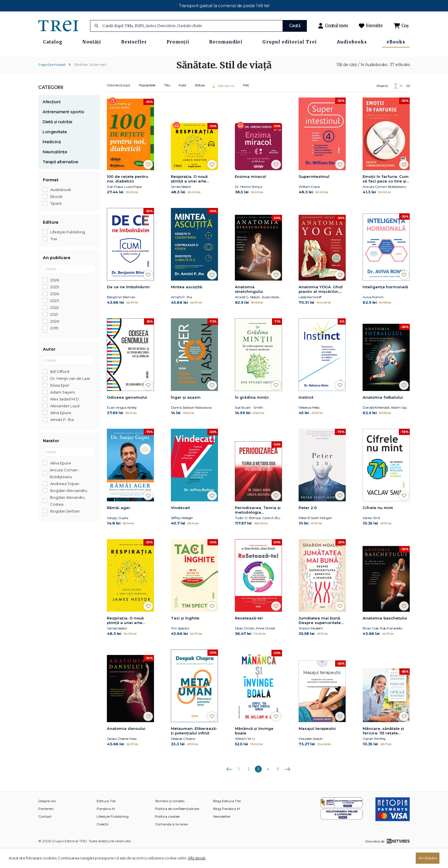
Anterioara (229, 786)
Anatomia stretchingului (249, 308)
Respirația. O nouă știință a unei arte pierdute (189, 198)
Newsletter (222, 835)
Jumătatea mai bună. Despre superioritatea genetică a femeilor (321, 639)
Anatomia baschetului (385, 637)
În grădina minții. (252, 416)
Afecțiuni (52, 120)
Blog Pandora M (227, 828)
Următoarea (287, 786)
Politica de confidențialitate (177, 828)
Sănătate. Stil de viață (90, 83)
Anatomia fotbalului (383, 416)
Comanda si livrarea (171, 843)
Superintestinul (314, 195)
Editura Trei (106, 820)
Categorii (51, 106)
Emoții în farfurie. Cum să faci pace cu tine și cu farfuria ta (386, 198)
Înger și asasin (186, 416)
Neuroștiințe (55, 170)
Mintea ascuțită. (187, 306)
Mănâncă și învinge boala (254, 750)
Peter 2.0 (308, 527)
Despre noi (47, 820)
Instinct (306, 416)
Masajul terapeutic (317, 747)
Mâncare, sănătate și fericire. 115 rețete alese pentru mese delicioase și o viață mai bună (383, 750)
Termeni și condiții (170, 820)
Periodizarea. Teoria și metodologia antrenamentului (258, 529)
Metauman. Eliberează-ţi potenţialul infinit (194, 750)
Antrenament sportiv (63, 130)
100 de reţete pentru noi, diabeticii (128, 197)
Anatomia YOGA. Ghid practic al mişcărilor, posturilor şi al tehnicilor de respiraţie (322, 308)
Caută (295, 26)
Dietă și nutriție (57, 140)
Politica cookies (167, 835)
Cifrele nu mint (378, 527)
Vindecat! (180, 527)
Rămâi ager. (119, 527)
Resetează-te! (249, 637)
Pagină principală (52, 83)
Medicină (52, 160)
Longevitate (55, 150)
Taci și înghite (185, 637)
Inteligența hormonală (385, 306)
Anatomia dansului (126, 747)
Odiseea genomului (127, 416)
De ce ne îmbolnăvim (128, 306)
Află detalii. (197, 858)
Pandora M (106, 828)
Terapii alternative (60, 180)
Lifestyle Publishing (113, 835)
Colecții (103, 843)
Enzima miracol (250, 195)
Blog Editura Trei (227, 820)
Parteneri (46, 828)
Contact (45, 835)
